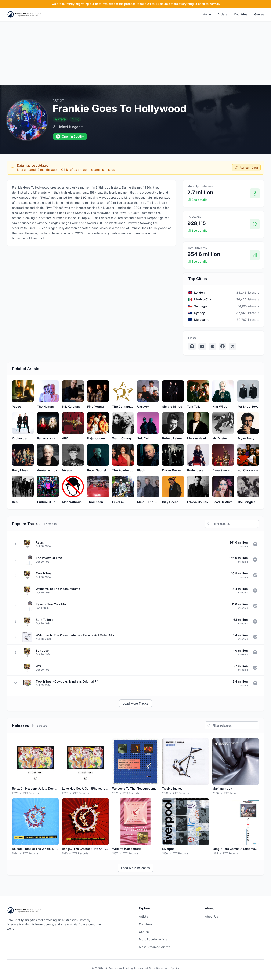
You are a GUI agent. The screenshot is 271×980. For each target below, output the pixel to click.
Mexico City (203, 299)
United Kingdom (71, 127)
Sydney (199, 313)
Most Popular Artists (153, 939)
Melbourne (202, 320)
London (199, 292)
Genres (259, 14)
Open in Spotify (70, 136)
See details (197, 200)
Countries (241, 14)
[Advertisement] (135, 53)
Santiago (200, 306)
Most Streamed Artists (154, 947)
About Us (211, 916)
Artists (222, 14)
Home (207, 14)
